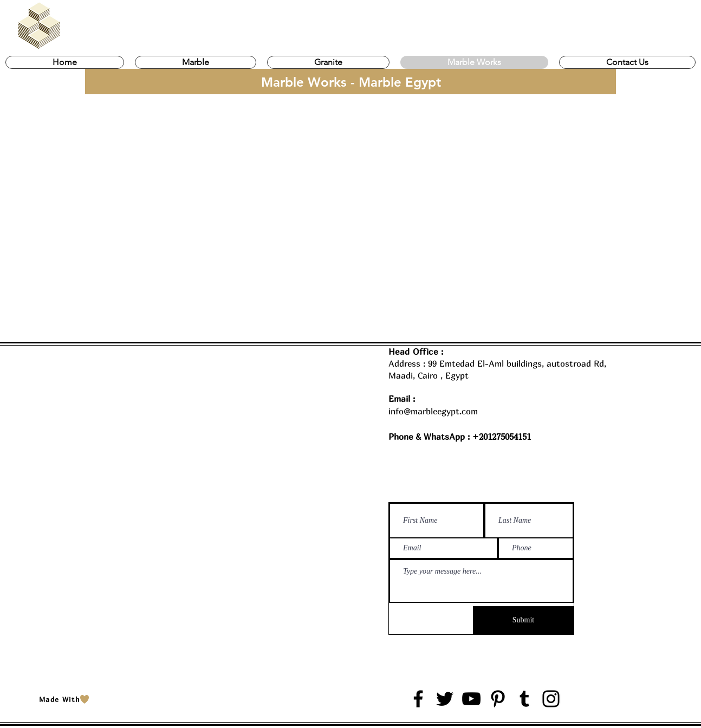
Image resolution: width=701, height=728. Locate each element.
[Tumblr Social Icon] (524, 699)
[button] (196, 62)
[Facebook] (418, 699)
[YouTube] (471, 699)
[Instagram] (551, 699)
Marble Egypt (113, 681)
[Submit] (523, 620)
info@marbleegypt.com (433, 411)
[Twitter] (445, 699)
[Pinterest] (498, 699)
